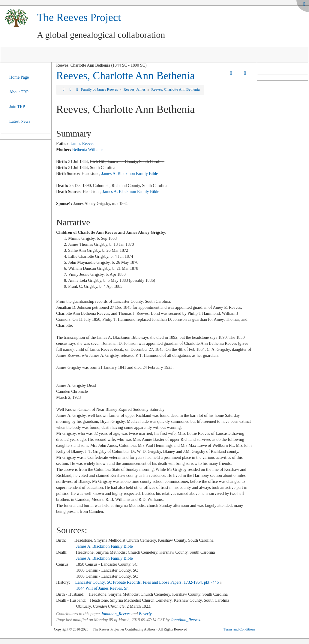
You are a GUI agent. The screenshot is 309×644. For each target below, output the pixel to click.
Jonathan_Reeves (116, 614)
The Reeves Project (79, 17)
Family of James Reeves (100, 89)
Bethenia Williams (88, 150)
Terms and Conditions (239, 629)
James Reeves (82, 144)
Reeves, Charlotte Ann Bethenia (125, 76)
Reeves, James (135, 89)
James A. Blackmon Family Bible (130, 174)
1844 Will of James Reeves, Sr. (102, 588)
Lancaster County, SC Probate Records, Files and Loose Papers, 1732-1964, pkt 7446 (147, 582)
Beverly (145, 614)
